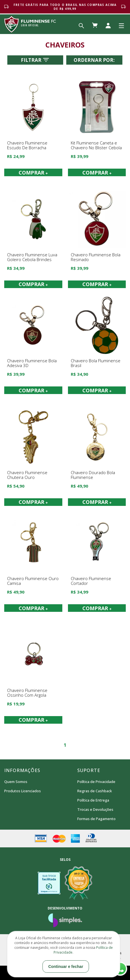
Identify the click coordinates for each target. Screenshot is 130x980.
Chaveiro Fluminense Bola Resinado (96, 257)
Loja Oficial (30, 24)
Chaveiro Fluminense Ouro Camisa (33, 581)
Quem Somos (16, 782)
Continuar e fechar (66, 967)
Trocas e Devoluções (95, 809)
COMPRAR (33, 173)
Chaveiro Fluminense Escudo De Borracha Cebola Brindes (27, 148)
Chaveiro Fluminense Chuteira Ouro (27, 475)
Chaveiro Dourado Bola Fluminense (93, 475)
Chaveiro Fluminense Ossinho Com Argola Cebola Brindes (27, 695)
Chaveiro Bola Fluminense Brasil (96, 363)
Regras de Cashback (95, 791)
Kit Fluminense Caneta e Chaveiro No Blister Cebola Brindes (96, 148)
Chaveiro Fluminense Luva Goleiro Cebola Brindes (32, 257)
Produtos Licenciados (23, 791)
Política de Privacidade (96, 782)
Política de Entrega (93, 800)
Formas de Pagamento (96, 819)
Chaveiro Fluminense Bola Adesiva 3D (32, 363)
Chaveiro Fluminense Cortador (91, 581)
